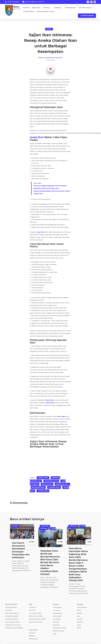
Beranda (26, 8)
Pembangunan (71, 8)
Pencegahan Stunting (60, 623)
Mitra (78, 611)
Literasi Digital (57, 611)
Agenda (79, 608)
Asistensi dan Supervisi (12, 608)
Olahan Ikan (54, 484)
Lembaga (57, 8)
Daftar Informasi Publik (36, 611)
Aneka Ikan (43, 477)
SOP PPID (32, 605)
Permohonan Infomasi (36, 617)
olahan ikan (49, 400)
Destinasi (80, 614)
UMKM (79, 605)
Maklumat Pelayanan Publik (37, 614)
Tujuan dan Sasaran (11, 602)
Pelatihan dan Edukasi (12, 614)
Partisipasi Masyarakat (12, 611)
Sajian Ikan (43, 486)
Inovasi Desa (57, 605)
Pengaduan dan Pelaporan (13, 620)
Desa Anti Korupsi (85, 8)
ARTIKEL (49, 29)
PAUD (55, 629)
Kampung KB (57, 602)
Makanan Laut (62, 482)
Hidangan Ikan (51, 479)
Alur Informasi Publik (35, 608)
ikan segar (61, 416)
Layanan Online (87, 16)
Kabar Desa (36, 8)
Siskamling (56, 620)
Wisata (79, 620)
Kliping (79, 623)
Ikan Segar (47, 482)
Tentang (46, 8)
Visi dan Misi (9, 605)
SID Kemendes (33, 634)
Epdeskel (32, 631)
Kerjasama (44, 523)
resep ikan (37, 137)
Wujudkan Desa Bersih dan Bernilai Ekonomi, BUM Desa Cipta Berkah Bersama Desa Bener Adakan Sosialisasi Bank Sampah (50, 557)
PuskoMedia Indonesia (53, 57)
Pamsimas (56, 617)
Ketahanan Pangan (59, 626)
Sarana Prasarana (82, 602)
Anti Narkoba (57, 614)
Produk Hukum (29, 12)
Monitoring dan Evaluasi (12, 617)
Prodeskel (32, 628)
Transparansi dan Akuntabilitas (14, 623)
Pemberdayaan (58, 608)
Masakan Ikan (38, 484)
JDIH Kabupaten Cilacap (45, 12)
